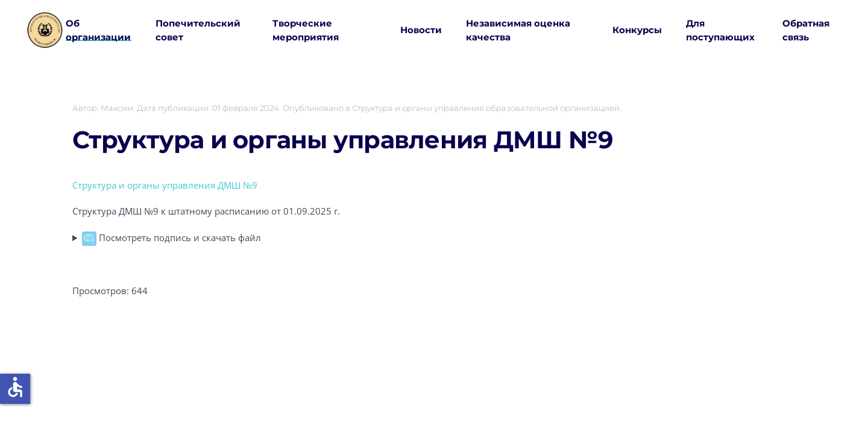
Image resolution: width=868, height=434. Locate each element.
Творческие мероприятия (306, 30)
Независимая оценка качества (518, 30)
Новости (421, 30)
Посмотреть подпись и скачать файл (171, 239)
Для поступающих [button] (720, 30)
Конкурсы (637, 30)
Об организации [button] (98, 30)
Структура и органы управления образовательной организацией (486, 108)
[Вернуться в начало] (45, 30)
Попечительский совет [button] (198, 30)
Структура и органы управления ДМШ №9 (342, 140)
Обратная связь (806, 30)
